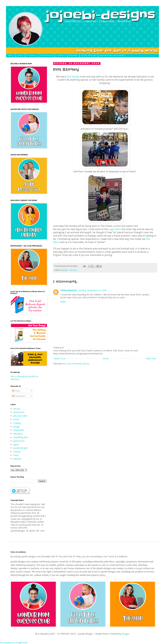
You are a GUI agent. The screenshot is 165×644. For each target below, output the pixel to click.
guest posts (19, 441)
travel (16, 455)
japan (16, 444)
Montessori (19, 412)
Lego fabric (115, 229)
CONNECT (61, 56)
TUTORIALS (32, 56)
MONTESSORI (47, 56)
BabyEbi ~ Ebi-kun (69, 270)
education (18, 434)
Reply (63, 302)
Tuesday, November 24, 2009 (92, 290)
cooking (17, 423)
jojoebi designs (21, 448)
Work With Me (89, 56)
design (16, 427)
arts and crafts (20, 416)
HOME (20, 56)
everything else (20, 437)
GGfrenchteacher (69, 290)
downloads (19, 430)
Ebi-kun (17, 409)
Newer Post (60, 358)
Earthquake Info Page (112, 56)
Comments (19, 396)
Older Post (151, 358)
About (11, 56)
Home (106, 358)
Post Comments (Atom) (78, 364)
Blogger (126, 634)
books (16, 419)
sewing (17, 452)
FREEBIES (73, 56)
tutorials (17, 459)
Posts (16, 391)
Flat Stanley (73, 77)
